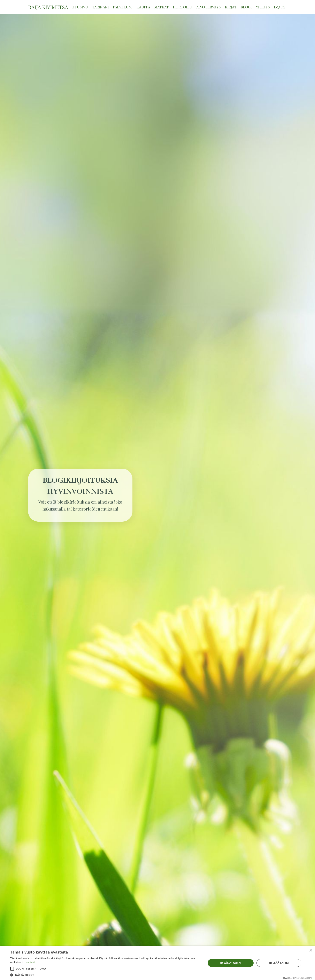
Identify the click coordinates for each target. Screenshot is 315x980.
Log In (279, 7)
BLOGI (246, 7)
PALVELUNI (123, 7)
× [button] (310, 950)
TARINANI (100, 7)
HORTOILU (183, 7)
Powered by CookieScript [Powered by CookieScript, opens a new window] (297, 978)
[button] (12, 969)
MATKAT (162, 7)
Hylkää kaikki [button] (279, 963)
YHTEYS (263, 7)
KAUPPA (143, 7)
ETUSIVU (80, 7)
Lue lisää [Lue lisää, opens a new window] (30, 962)
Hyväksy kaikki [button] (231, 963)
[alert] (157, 963)
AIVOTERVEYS (209, 7)
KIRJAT (231, 7)
